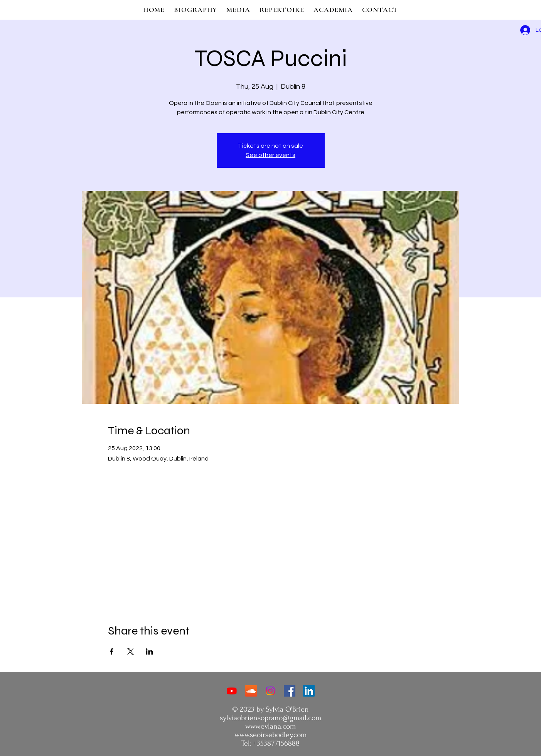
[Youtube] (232, 691)
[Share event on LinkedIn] (149, 651)
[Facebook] (290, 691)
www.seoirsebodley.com (270, 735)
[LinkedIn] (309, 691)
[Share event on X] (131, 651)
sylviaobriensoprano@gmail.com (270, 718)
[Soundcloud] (251, 691)
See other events (270, 155)
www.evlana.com (270, 726)
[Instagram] (270, 691)
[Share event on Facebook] (112, 651)
